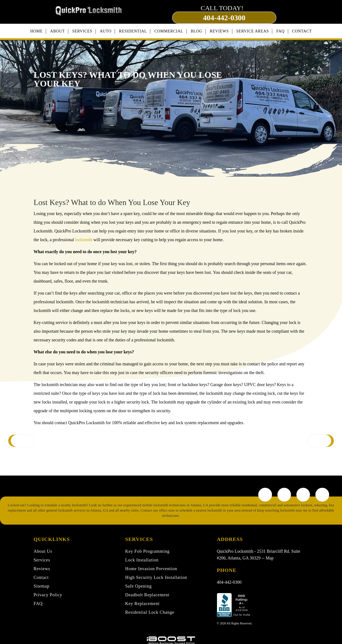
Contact (302, 29)
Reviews (219, 29)
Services (82, 29)
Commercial (169, 29)
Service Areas (252, 29)
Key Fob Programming (147, 551)
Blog (196, 29)
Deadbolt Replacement (147, 595)
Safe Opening (138, 586)
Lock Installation (142, 560)
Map (270, 558)
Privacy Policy (48, 595)
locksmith (84, 238)
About (57, 29)
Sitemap (42, 586)
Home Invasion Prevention (151, 569)
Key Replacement (142, 603)
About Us (43, 551)
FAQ (280, 29)
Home (36, 29)
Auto (106, 29)
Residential (133, 29)
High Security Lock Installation (156, 577)
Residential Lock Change (150, 612)
